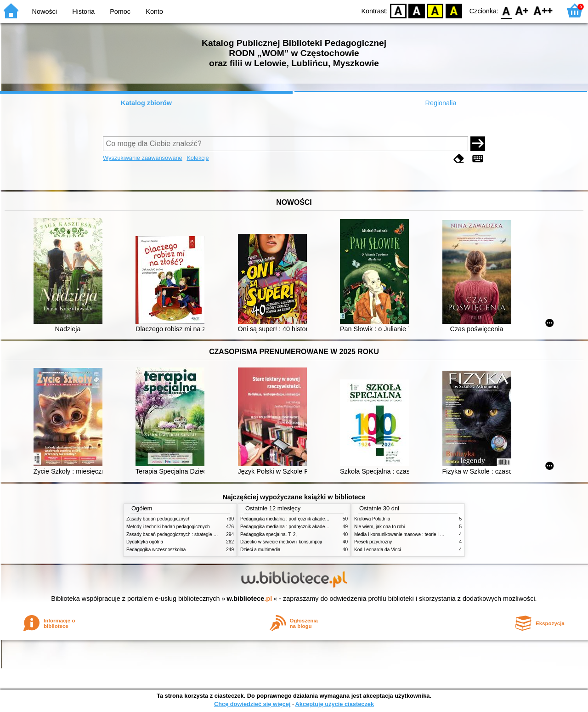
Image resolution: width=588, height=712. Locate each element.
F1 (522, 10)
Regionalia (441, 103)
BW (417, 10)
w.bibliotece (250, 599)
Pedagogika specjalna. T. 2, (269, 534)
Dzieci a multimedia (260, 550)
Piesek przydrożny (373, 542)
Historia (83, 11)
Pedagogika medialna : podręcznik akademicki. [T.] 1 (294, 527)
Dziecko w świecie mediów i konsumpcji (281, 542)
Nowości (45, 11)
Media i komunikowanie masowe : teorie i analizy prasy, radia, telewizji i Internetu (437, 534)
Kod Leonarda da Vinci (378, 550)
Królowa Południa (372, 519)
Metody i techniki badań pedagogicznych (168, 527)
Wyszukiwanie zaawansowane (143, 158)
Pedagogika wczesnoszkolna (156, 550)
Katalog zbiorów (146, 103)
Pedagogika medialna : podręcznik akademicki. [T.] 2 (294, 519)
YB (435, 10)
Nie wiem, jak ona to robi (379, 527)
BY (454, 10)
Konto (154, 11)
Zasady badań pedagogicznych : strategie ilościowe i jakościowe (192, 534)
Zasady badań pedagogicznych (158, 519)
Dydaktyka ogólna (145, 542)
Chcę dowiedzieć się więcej (252, 704)
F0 (506, 10)
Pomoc (120, 11)
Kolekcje (198, 158)
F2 (543, 10)
